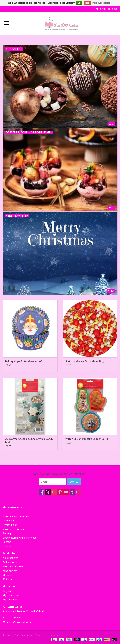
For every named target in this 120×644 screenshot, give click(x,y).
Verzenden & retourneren (16, 529)
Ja (79, 3)
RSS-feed (8, 579)
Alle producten (10, 558)
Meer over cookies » (102, 3)
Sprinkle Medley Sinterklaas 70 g (85, 361)
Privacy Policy (10, 525)
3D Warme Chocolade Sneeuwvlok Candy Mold (29, 441)
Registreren (9, 591)
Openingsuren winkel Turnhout (19, 538)
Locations (8, 546)
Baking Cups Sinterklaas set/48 (24, 361)
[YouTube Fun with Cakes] (66, 492)
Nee (87, 3)
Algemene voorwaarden (16, 516)
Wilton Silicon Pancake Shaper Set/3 (87, 439)
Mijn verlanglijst (11, 599)
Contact (7, 542)
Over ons (8, 512)
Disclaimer (8, 521)
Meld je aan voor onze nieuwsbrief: (60, 474)
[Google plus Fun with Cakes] (54, 492)
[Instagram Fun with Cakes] (78, 492)
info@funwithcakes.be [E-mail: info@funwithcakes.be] (19, 622)
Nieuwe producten (13, 566)
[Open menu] (7, 23)
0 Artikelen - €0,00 (107, 9)
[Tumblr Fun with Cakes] (72, 492)
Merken (7, 575)
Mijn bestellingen (12, 595)
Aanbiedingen (10, 571)
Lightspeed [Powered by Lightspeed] (53, 635)
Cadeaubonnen (11, 562)
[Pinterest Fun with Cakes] (60, 492)
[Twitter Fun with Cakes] (48, 492)
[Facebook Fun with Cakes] (42, 492)
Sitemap (7, 533)
